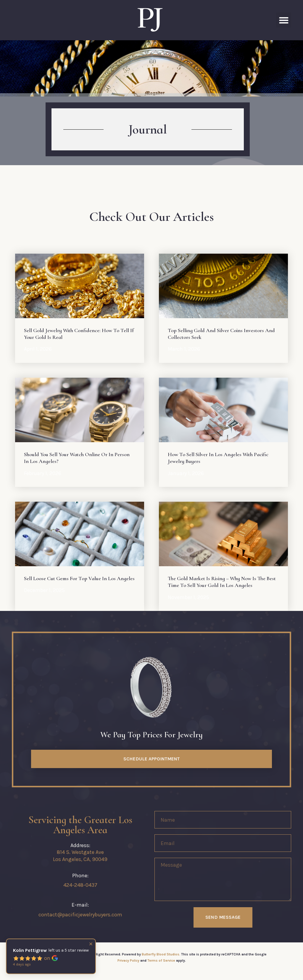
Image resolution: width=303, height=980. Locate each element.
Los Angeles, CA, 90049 (80, 859)
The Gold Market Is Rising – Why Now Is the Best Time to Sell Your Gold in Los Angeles (222, 582)
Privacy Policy (128, 960)
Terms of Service (161, 960)
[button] (284, 20)
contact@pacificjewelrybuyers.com (80, 915)
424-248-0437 (80, 885)
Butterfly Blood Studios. (161, 954)
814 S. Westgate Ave (80, 852)
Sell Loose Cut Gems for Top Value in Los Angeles (79, 578)
